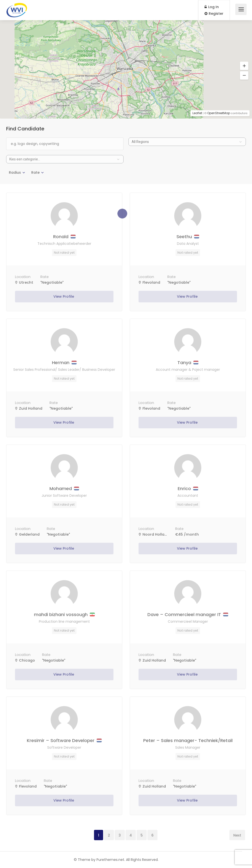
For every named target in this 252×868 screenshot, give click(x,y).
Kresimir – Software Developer (64, 740)
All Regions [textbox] (140, 142)
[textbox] (65, 159)
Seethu (188, 237)
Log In (212, 7)
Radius (15, 172)
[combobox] (187, 142)
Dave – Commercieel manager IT (188, 614)
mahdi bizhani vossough (64, 614)
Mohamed (64, 488)
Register (214, 14)
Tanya (188, 363)
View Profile (64, 296)
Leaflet (197, 113)
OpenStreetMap (219, 113)
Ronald (64, 237)
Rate (35, 172)
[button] (244, 66)
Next (237, 835)
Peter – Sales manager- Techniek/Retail (188, 740)
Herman (64, 363)
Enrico (188, 488)
